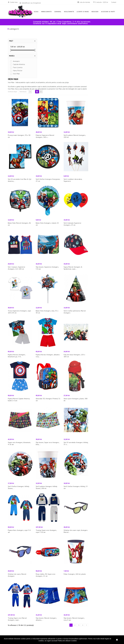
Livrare (66, 617)
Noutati (38, 608)
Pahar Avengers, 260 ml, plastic (103, 524)
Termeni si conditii (71, 620)
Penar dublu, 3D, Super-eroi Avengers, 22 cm (73, 525)
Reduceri (39, 604)
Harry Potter (18, 70)
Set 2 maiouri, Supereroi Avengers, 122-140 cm (44, 218)
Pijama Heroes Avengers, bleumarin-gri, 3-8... (45, 306)
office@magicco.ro (99, 617)
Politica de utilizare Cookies (67, 641)
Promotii (39, 614)
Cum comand (68, 613)
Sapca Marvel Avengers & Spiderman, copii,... (101, 218)
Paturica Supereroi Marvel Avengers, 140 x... (73, 86)
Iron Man (16, 74)
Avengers (16, 61)
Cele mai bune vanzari (44, 611)
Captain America (19, 64)
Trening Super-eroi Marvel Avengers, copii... (45, 569)
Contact (114, 2)
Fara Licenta (18, 67)
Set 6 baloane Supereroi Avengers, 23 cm (100, 174)
